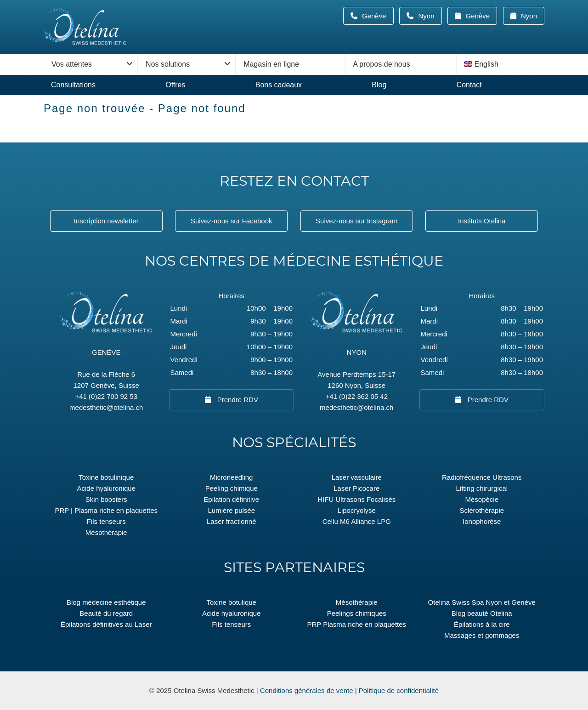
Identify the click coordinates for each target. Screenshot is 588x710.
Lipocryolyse (357, 510)
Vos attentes (72, 64)
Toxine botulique (232, 602)
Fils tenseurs (106, 521)
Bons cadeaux (279, 85)
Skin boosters (106, 499)
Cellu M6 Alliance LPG (357, 521)
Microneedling (231, 477)
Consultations (73, 85)
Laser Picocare (356, 488)
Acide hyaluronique (106, 488)
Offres (175, 85)
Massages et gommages (482, 635)
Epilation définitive (231, 499)
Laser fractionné (232, 521)
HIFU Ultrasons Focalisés (356, 499)
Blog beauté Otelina (482, 613)
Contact (469, 85)
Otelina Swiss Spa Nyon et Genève (482, 602)
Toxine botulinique (106, 477)
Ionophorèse (482, 521)
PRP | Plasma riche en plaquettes (106, 510)
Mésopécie (482, 499)
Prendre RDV (237, 400)
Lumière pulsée (231, 510)
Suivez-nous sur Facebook (232, 221)
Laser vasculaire (357, 477)
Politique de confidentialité (399, 690)
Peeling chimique (232, 488)
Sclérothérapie (482, 510)
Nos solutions (168, 64)
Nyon (429, 16)
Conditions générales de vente (307, 690)
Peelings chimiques (357, 613)
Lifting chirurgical (482, 488)
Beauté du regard (106, 613)
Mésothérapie (106, 532)
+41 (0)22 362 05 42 (356, 396)
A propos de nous (382, 64)
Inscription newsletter (106, 221)
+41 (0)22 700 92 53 (106, 396)
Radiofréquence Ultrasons (482, 477)
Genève (377, 16)
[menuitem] (500, 64)
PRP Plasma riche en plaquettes (356, 624)
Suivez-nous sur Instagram (356, 221)
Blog (379, 85)
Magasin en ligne (271, 64)
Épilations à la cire (482, 624)
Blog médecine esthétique (106, 602)
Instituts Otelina (482, 221)
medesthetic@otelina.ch (106, 407)
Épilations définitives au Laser (106, 624)
